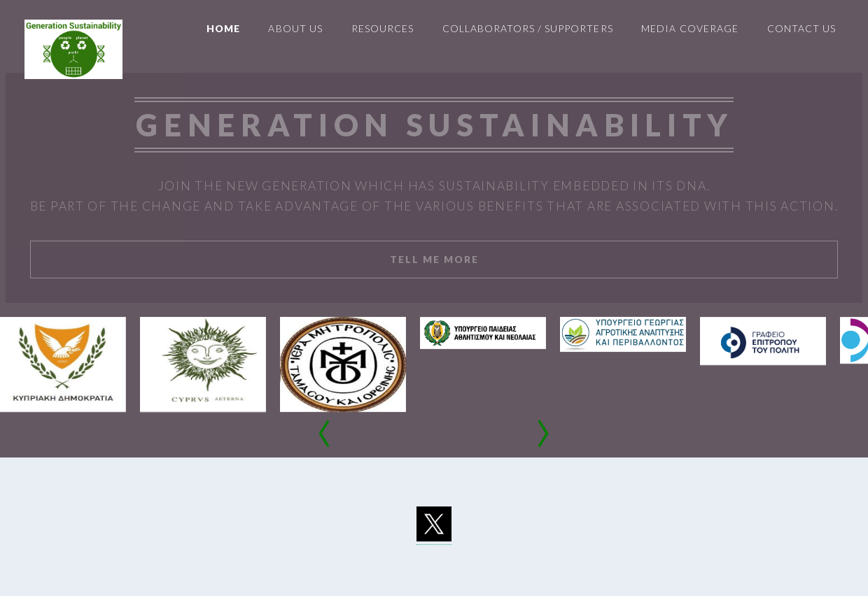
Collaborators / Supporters (528, 28)
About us (295, 28)
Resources (383, 28)
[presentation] (325, 437)
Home (223, 28)
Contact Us (801, 28)
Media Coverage (690, 28)
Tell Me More (434, 259)
